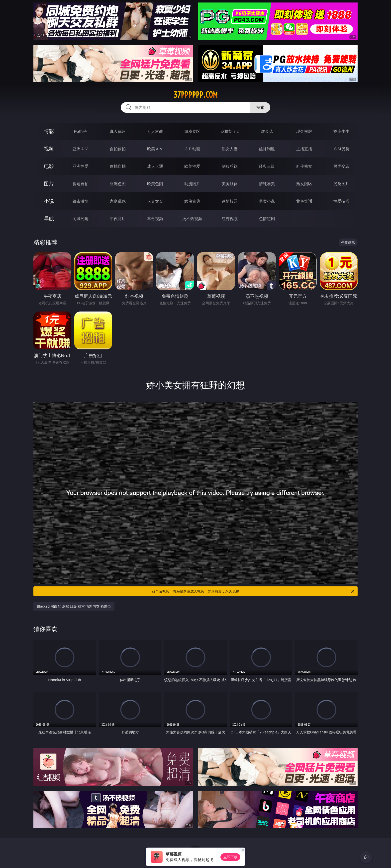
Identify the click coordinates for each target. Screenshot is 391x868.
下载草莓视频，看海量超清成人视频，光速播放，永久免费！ (252, 591)
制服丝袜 (230, 166)
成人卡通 (155, 166)
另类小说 (267, 201)
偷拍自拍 (118, 166)
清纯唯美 (267, 184)
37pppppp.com (196, 95)
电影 (49, 166)
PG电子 (80, 131)
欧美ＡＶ (155, 149)
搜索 (260, 107)
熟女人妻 (230, 149)
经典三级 (267, 166)
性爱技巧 (341, 201)
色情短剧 (267, 219)
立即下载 (230, 857)
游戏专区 (192, 131)
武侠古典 (192, 201)
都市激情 (81, 201)
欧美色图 (155, 184)
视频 (49, 149)
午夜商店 (118, 219)
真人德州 (118, 131)
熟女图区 (304, 184)
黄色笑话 (304, 201)
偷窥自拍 (81, 184)
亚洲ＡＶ (81, 149)
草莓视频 (155, 219)
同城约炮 (81, 219)
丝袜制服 (267, 149)
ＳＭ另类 (341, 149)
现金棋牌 (304, 131)
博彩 (49, 131)
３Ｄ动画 (192, 149)
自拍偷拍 (118, 149)
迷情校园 (230, 201)
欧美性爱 (192, 166)
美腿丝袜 (230, 184)
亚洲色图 (118, 184)
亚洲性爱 (81, 166)
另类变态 (341, 166)
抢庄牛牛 (341, 131)
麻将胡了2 (230, 131)
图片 (49, 184)
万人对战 (155, 131)
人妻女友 (155, 201)
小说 (49, 201)
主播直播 (304, 149)
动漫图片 (192, 184)
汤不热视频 (192, 219)
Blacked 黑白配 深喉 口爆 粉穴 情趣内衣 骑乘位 (74, 606)
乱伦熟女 (304, 166)
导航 (49, 218)
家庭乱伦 (118, 201)
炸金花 (267, 131)
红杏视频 (230, 219)
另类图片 (341, 184)
